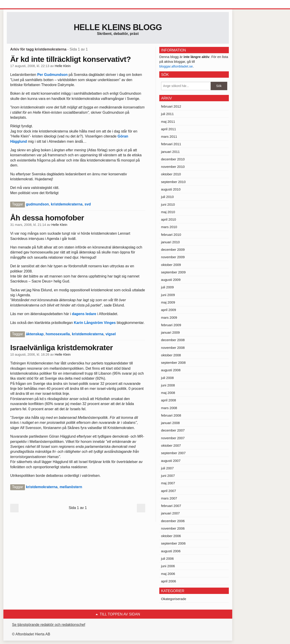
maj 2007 (168, 483)
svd (88, 204)
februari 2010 (171, 235)
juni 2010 (168, 204)
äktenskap (35, 334)
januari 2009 (170, 332)
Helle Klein (63, 66)
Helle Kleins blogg (118, 27)
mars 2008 (169, 408)
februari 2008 (171, 415)
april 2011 (169, 129)
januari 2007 (170, 513)
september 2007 (173, 453)
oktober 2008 (171, 355)
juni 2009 (168, 295)
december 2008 (173, 340)
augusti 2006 (171, 551)
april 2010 (169, 219)
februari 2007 (171, 506)
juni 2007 (168, 476)
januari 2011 (170, 152)
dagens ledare (84, 314)
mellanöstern (71, 487)
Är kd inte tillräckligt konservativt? (70, 59)
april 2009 (169, 310)
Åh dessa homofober (47, 218)
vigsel (111, 334)
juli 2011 (167, 114)
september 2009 (173, 272)
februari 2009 (171, 325)
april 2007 (169, 491)
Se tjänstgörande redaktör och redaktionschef (49, 625)
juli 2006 (167, 558)
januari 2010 (170, 242)
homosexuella (58, 334)
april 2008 (169, 400)
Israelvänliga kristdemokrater (62, 347)
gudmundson (37, 204)
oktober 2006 (171, 536)
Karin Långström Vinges (95, 323)
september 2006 (173, 543)
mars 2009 (169, 317)
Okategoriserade (174, 599)
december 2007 (173, 430)
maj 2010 (168, 212)
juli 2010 (167, 197)
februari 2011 (171, 144)
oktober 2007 (171, 445)
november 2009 (173, 257)
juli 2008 (167, 378)
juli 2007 (167, 468)
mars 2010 (169, 227)
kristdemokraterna (67, 204)
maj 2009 (168, 302)
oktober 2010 (171, 174)
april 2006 (169, 581)
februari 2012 (171, 106)
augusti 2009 (171, 280)
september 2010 (173, 182)
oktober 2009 (171, 265)
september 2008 (173, 363)
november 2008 (173, 348)
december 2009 (173, 250)
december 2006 (173, 521)
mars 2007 (169, 498)
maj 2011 (168, 122)
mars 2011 (169, 136)
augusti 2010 (171, 189)
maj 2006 (168, 574)
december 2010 (173, 159)
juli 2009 (167, 287)
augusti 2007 (171, 461)
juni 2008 (168, 385)
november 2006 (173, 528)
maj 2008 (168, 393)
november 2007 (173, 438)
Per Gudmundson (53, 75)
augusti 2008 (171, 370)
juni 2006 (168, 566)
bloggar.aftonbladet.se (176, 66)
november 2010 (173, 167)
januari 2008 (170, 423)
